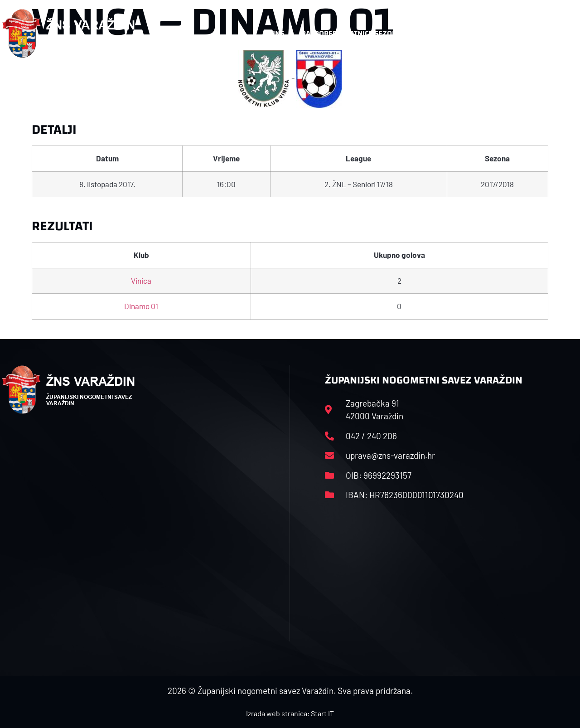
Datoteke (435, 33)
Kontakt (485, 33)
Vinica (141, 281)
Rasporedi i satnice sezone (351, 33)
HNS (277, 33)
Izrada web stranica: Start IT (290, 713)
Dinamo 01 (141, 306)
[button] (560, 34)
